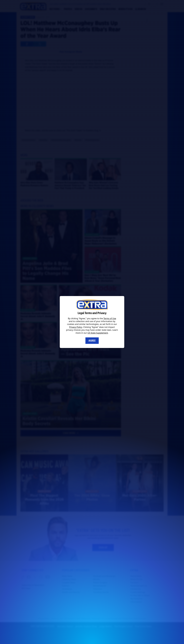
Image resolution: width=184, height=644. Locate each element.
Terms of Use (110, 318)
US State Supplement (98, 333)
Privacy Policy (76, 327)
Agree (92, 341)
